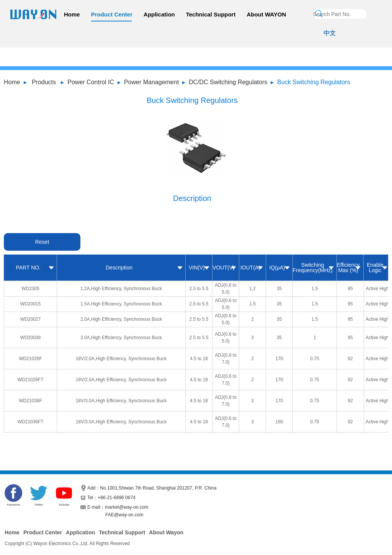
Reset (42, 242)
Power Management (151, 82)
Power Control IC (91, 82)
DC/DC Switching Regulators (228, 82)
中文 (330, 33)
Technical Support (211, 14)
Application (159, 14)
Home (72, 14)
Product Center (112, 14)
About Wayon (166, 532)
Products (44, 82)
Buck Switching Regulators (314, 82)
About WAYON (266, 14)
